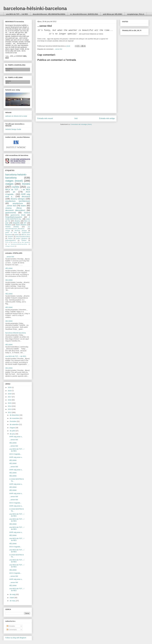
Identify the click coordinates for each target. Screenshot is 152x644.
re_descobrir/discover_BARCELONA (84, 14)
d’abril (12, 598)
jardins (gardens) (22, 239)
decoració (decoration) (15, 210)
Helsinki (8, 81)
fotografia (16, 223)
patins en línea (11, 233)
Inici (76, 118)
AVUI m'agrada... (15, 454)
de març (13, 601)
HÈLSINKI (9, 268)
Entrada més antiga (107, 118)
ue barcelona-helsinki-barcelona (18, 244)
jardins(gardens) (11, 240)
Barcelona (9, 69)
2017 (10, 397)
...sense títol (58, 49)
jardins (17, 235)
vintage (8, 231)
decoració (26, 197)
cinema (15, 242)
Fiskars (10, 239)
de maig (13, 594)
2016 (10, 400)
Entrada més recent (45, 118)
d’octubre (13, 421)
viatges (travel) (14, 181)
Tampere (10, 237)
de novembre (15, 418)
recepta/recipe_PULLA (136, 14)
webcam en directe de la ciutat (16, 116)
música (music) (12, 227)
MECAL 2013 (26, 235)
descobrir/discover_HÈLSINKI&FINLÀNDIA (49, 14)
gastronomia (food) (18, 215)
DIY (25, 223)
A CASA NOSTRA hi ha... (18, 218)
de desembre (15, 415)
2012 (10, 412)
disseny (17, 221)
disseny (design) (18, 199)
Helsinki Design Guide (13, 129)
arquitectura (18, 203)
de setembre (14, 424)
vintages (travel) (10, 246)
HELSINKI (9, 280)
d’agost (13, 428)
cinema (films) (14, 208)
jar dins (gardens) (25, 242)
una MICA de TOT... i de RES (16, 356)
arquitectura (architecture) (18, 201)
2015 (10, 403)
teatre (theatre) (21, 225)
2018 (10, 394)
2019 (10, 391)
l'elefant (24, 240)
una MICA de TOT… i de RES (17, 14)
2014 (10, 406)
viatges (9, 184)
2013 (10, 409)
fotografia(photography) (14, 217)
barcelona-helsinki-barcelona (16, 176)
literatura (8, 225)
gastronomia (11, 213)
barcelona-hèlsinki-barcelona (35, 8)
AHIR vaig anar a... (16, 437)
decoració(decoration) (23, 237)
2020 (10, 387)
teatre (23, 206)
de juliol (13, 431)
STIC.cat (8, 242)
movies (26, 184)
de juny (13, 434)
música (27, 213)
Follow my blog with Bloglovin (16, 638)
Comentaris (12, 630)
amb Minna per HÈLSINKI (113, 14)
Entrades (11, 626)
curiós (16, 187)
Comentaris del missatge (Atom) (81, 124)
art (14, 192)
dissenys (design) (21, 231)
